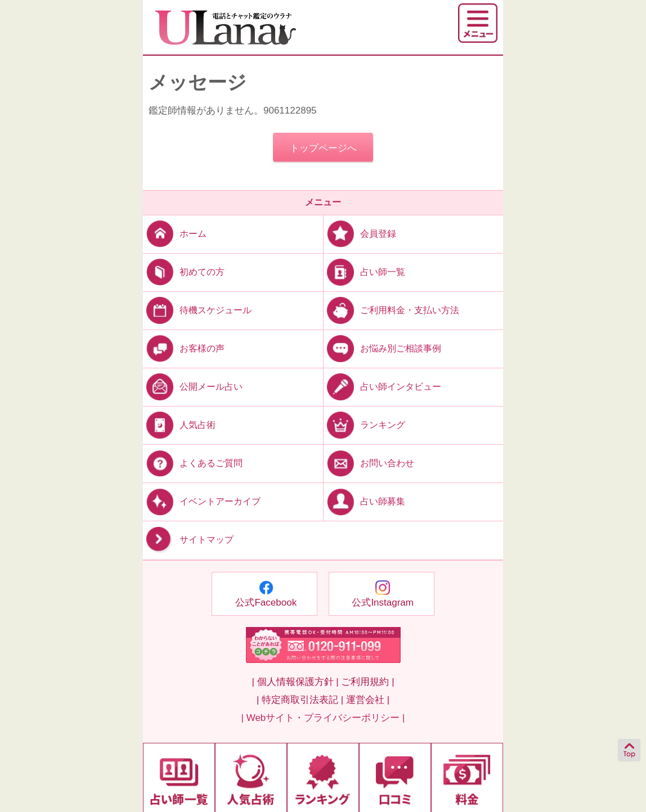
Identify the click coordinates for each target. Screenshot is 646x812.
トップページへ (323, 148)
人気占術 (179, 425)
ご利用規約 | (367, 682)
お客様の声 (184, 348)
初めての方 (184, 271)
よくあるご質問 (193, 463)
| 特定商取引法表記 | (300, 700)
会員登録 (360, 233)
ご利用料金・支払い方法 (391, 310)
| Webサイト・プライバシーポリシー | (323, 718)
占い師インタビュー (382, 387)
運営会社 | (368, 700)
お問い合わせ (369, 463)
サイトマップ (188, 540)
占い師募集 (364, 501)
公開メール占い (193, 387)
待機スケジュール (197, 310)
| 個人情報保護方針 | (295, 682)
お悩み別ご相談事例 (382, 348)
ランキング (364, 425)
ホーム (175, 233)
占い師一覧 (364, 271)
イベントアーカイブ (202, 501)
